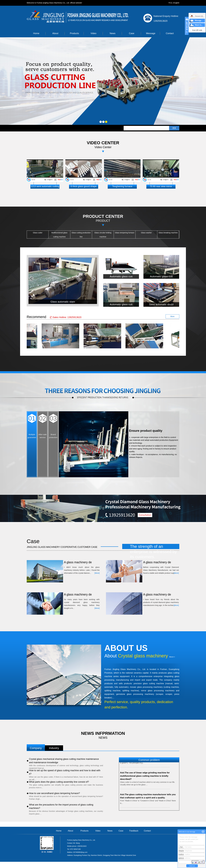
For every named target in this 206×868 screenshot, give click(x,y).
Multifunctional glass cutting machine (59, 235)
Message (151, 33)
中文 (170, 3)
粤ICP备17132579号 (123, 866)
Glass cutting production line (81, 235)
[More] (97, 573)
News (112, 33)
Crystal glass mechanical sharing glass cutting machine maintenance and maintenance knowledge (64, 761)
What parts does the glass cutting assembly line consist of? (59, 782)
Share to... (199, 25)
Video (93, 33)
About (55, 33)
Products (74, 33)
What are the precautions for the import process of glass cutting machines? (61, 806)
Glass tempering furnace (125, 233)
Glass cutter (38, 233)
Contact (170, 33)
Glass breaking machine (168, 233)
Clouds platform (144, 866)
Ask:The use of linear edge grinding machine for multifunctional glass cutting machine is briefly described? (145, 776)
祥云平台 (166, 866)
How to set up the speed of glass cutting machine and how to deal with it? (65, 772)
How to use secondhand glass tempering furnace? (54, 793)
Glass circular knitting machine (103, 235)
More (172, 316)
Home (36, 33)
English (176, 3)
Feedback (134, 831)
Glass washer (146, 233)
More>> (172, 657)
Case (132, 33)
